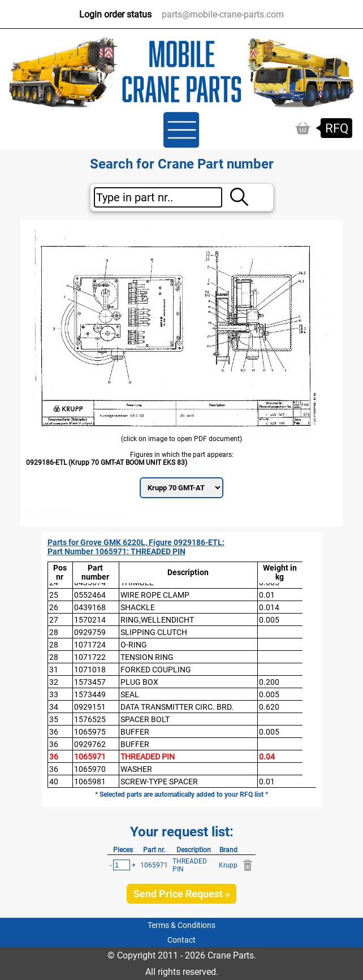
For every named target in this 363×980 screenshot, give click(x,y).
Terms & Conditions (181, 925)
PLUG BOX (139, 682)
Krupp (228, 865)
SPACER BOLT (145, 719)
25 (54, 595)
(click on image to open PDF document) (181, 439)
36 (54, 732)
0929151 (90, 707)
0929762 (90, 744)
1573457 (90, 682)
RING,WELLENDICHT (157, 620)
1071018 (90, 670)
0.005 (269, 620)
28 (54, 632)
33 (54, 694)
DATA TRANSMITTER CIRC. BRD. (177, 707)
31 (54, 670)
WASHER (136, 769)
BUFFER (135, 732)
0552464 (90, 595)
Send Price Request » (182, 894)
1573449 (90, 694)
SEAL (130, 694)
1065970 (90, 769)
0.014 (269, 607)
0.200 (269, 682)
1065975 (90, 732)
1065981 (90, 782)
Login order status (115, 14)
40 (54, 782)
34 (54, 707)
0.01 (267, 595)
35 (54, 719)
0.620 (269, 707)
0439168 (90, 607)
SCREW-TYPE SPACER (159, 782)
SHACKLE (138, 607)
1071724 (90, 645)
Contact (181, 940)
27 (54, 620)
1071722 (90, 657)
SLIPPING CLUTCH (154, 632)
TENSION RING (147, 657)
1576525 (90, 719)
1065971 (90, 757)
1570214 (90, 620)
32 (54, 682)
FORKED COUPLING (156, 670)
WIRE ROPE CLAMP (155, 595)
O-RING (134, 645)
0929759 (90, 632)
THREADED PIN (148, 757)
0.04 (267, 757)
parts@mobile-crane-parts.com (223, 14)
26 (54, 607)
